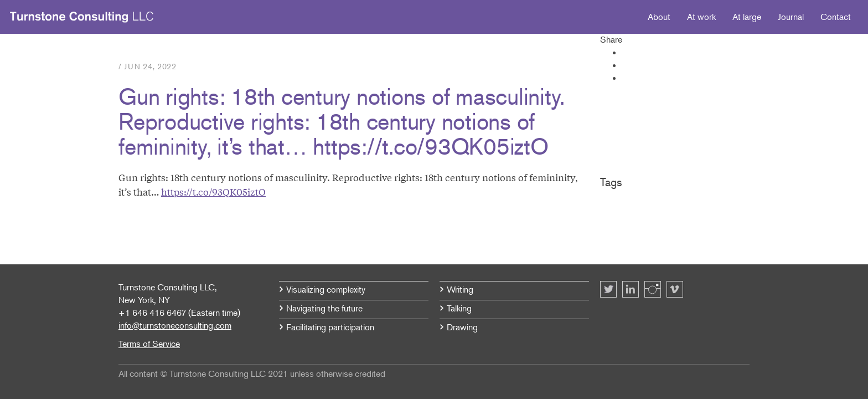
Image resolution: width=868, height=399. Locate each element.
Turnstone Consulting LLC (82, 17)
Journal (791, 17)
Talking (459, 308)
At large (747, 17)
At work (701, 17)
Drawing (462, 327)
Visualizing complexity (326, 289)
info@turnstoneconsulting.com (175, 325)
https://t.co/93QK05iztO (213, 191)
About (659, 17)
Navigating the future (324, 308)
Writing (460, 289)
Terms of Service (149, 344)
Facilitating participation (330, 327)
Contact (836, 17)
